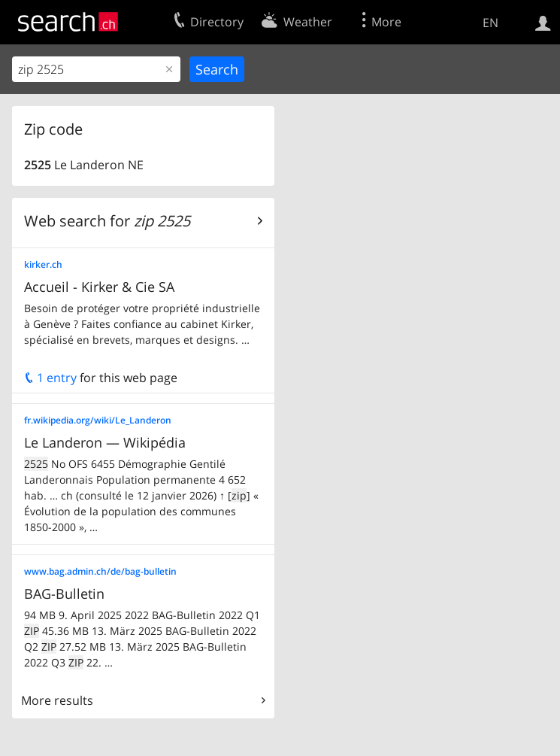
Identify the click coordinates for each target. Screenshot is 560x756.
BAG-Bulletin (64, 594)
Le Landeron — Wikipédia (105, 442)
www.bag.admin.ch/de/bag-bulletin (100, 571)
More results (57, 700)
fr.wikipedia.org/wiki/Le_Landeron (98, 420)
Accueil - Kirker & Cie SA (99, 287)
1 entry (50, 378)
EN (490, 23)
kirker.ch (43, 264)
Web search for (107, 221)
